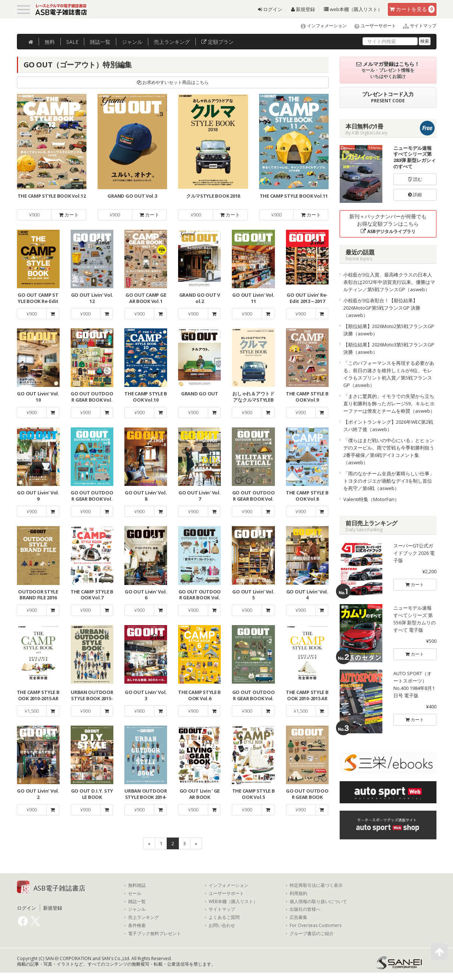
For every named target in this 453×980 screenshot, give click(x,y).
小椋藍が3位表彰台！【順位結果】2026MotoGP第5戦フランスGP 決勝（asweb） (382, 308)
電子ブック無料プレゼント (155, 934)
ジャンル (132, 42)
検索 (425, 41)
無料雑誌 (137, 885)
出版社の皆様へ (305, 909)
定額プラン (217, 42)
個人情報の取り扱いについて (318, 902)
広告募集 (298, 917)
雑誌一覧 (137, 902)
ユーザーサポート (372, 26)
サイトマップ (417, 26)
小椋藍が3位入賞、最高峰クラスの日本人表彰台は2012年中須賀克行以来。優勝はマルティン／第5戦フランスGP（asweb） (389, 282)
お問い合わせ (222, 926)
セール (135, 893)
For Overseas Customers (316, 926)
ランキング (172, 42)
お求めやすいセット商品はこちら (173, 82)
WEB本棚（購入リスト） (233, 902)
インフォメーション (320, 26)
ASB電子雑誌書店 (59, 888)
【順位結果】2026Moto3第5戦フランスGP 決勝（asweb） (389, 348)
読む (415, 179)
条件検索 (137, 926)
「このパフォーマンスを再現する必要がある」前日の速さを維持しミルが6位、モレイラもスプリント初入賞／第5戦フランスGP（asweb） (389, 374)
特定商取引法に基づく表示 (316, 885)
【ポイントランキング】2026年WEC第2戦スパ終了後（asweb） (388, 426)
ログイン (270, 9)
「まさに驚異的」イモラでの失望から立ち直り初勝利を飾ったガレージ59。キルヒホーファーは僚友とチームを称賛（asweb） (389, 403)
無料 (50, 42)
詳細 (415, 195)
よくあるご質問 (224, 917)
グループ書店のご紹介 (312, 934)
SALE (72, 42)
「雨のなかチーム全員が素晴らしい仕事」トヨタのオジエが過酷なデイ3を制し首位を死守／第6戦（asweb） (389, 481)
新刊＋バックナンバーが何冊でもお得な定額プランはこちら (388, 224)
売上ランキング (144, 917)
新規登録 (303, 9)
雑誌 (100, 42)
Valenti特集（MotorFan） (371, 499)
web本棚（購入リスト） (353, 9)
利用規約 (298, 893)
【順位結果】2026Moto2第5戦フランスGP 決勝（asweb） (389, 330)
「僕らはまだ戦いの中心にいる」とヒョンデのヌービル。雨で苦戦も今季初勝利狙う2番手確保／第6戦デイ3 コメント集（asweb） (389, 451)
